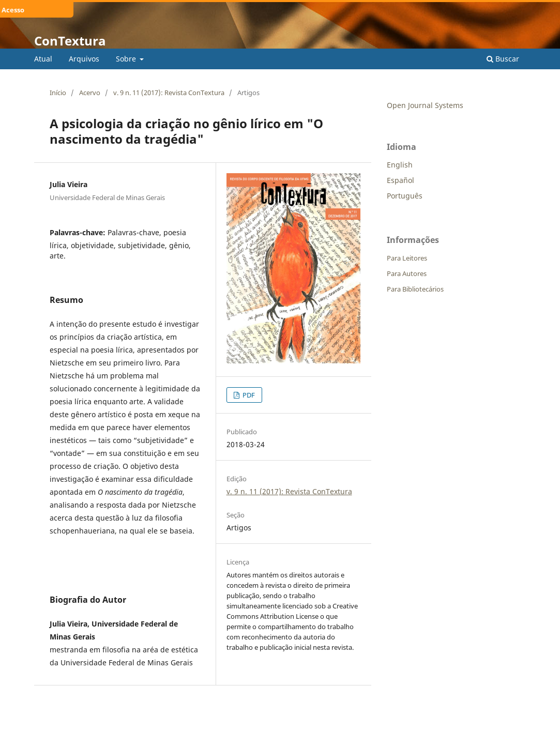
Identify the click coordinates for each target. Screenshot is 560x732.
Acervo (90, 93)
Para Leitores (407, 258)
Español (400, 180)
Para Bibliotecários (415, 289)
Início (58, 93)
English (400, 165)
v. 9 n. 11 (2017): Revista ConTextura (169, 93)
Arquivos (84, 59)
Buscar (503, 59)
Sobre (127, 59)
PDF (248, 395)
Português (405, 196)
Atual (43, 59)
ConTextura (70, 41)
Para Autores (407, 273)
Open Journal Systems (425, 105)
